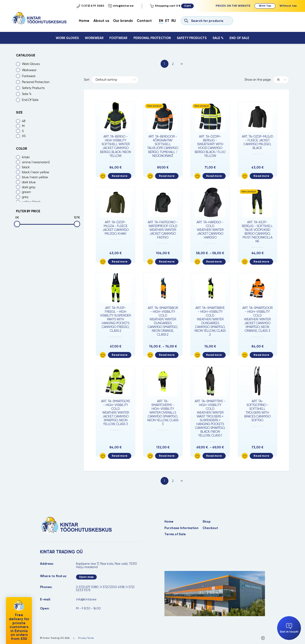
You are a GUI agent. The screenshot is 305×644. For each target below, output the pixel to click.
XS (24, 136)
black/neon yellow (36, 172)
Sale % (218, 38)
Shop (207, 522)
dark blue (29, 182)
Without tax (288, 6)
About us (101, 21)
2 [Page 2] (173, 64)
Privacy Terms (86, 638)
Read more (120, 176)
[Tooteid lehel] (281, 80)
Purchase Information (181, 528)
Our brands (123, 21)
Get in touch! (289, 628)
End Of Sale (239, 38)
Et (167, 21)
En (161, 21)
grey (25, 197)
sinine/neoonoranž (36, 162)
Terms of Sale (175, 534)
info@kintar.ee (121, 6)
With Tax (265, 6)
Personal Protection (152, 38)
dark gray (29, 187)
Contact (144, 21)
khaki (26, 157)
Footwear (118, 38)
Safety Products (192, 38)
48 (24, 121)
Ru (174, 21)
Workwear (94, 38)
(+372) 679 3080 (90, 6)
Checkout (210, 528)
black (26, 167)
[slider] (17, 224)
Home (84, 21)
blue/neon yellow (35, 177)
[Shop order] (115, 80)
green (26, 192)
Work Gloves (67, 38)
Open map (86, 577)
